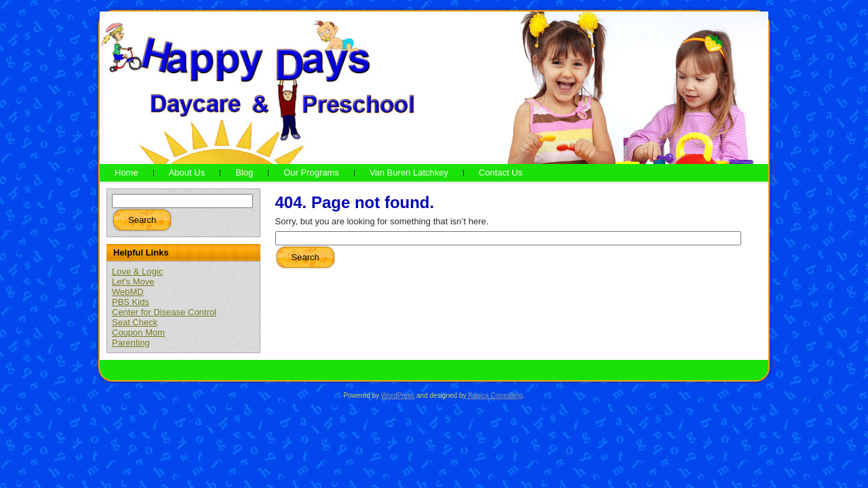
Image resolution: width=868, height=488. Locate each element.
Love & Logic (137, 271)
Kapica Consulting (494, 395)
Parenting (131, 343)
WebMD (128, 292)
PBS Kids (131, 302)
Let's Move (133, 282)
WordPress (398, 395)
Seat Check (135, 322)
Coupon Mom (138, 332)
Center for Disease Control (164, 312)
